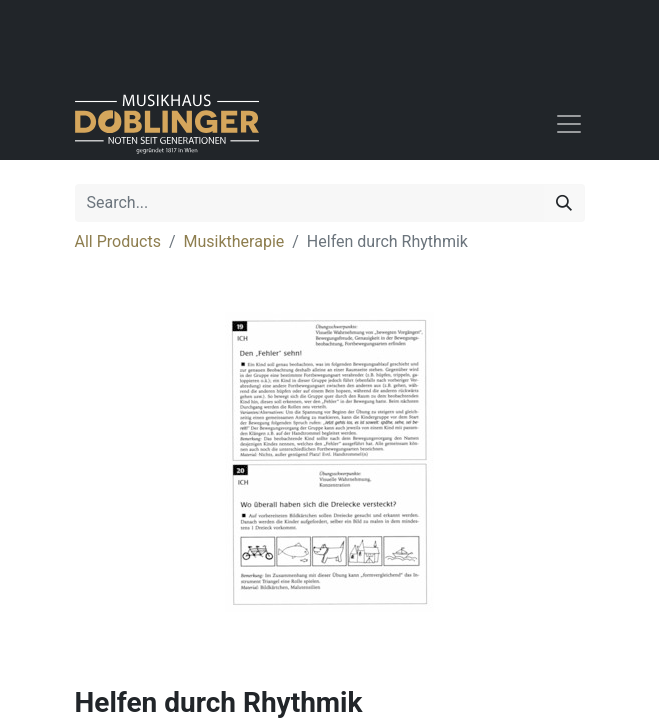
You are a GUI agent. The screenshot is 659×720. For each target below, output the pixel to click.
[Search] (564, 203)
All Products (118, 241)
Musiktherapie (234, 241)
